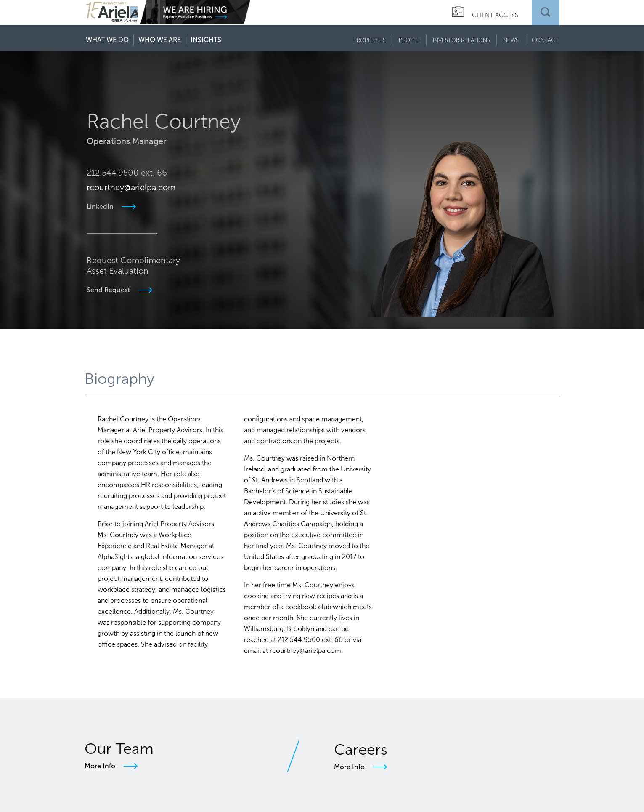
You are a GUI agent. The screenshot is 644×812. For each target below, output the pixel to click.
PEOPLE (409, 40)
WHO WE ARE (160, 40)
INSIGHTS (206, 40)
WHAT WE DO (107, 40)
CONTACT (545, 40)
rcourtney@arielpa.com (130, 167)
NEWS (511, 40)
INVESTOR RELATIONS (461, 40)
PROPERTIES (370, 40)
